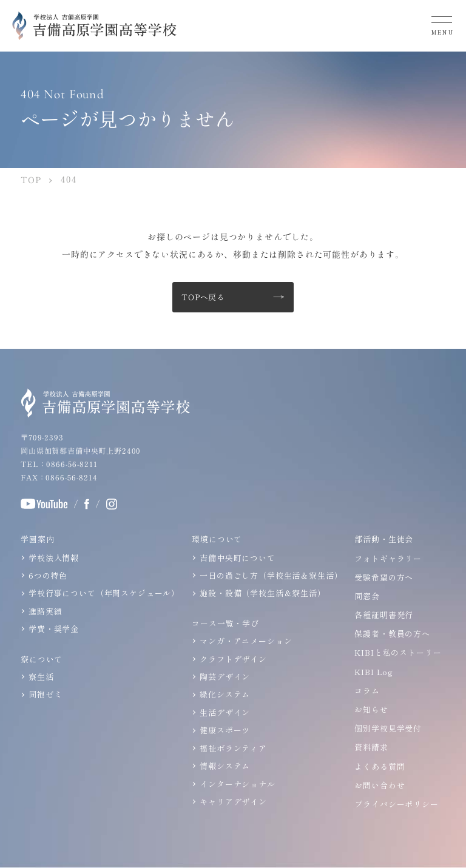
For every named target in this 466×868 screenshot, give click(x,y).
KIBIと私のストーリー (398, 652)
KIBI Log (374, 672)
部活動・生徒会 (384, 539)
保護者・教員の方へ (392, 634)
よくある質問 (380, 766)
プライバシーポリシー (396, 804)
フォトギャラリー (388, 558)
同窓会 (367, 596)
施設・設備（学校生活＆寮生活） (263, 593)
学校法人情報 (54, 558)
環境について (217, 539)
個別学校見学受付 (388, 728)
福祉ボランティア (233, 748)
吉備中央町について (238, 558)
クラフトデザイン (233, 658)
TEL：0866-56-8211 (59, 464)
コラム (367, 691)
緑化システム (225, 694)
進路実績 (45, 611)
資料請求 (371, 747)
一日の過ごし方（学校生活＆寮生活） (271, 575)
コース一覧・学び (225, 623)
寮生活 (41, 677)
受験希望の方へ (384, 577)
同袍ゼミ (45, 694)
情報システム (225, 766)
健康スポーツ (225, 730)
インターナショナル (238, 783)
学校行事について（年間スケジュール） (104, 593)
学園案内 (37, 539)
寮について (42, 658)
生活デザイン (225, 712)
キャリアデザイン (233, 802)
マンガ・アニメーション (246, 641)
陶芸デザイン (225, 677)
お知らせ (371, 709)
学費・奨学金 (54, 629)
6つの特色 (48, 575)
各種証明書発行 (384, 615)
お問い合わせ (380, 785)
